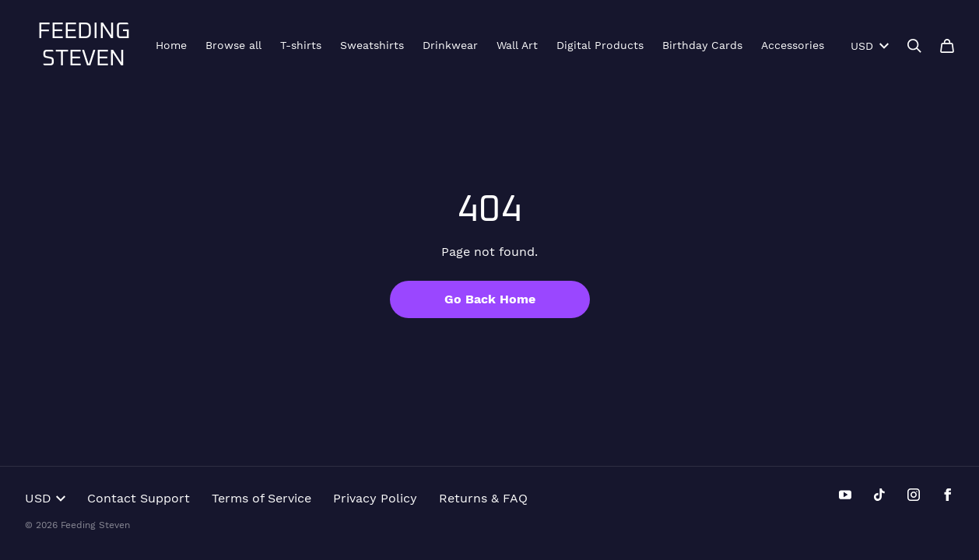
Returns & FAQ (483, 498)
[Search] (914, 46)
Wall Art (517, 45)
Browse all (233, 45)
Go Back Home (490, 299)
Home (171, 45)
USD (870, 46)
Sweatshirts (372, 45)
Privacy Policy (375, 498)
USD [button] (45, 498)
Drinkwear (450, 45)
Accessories (793, 45)
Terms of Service (261, 498)
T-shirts (301, 45)
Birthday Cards (702, 45)
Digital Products (600, 45)
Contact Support (139, 498)
